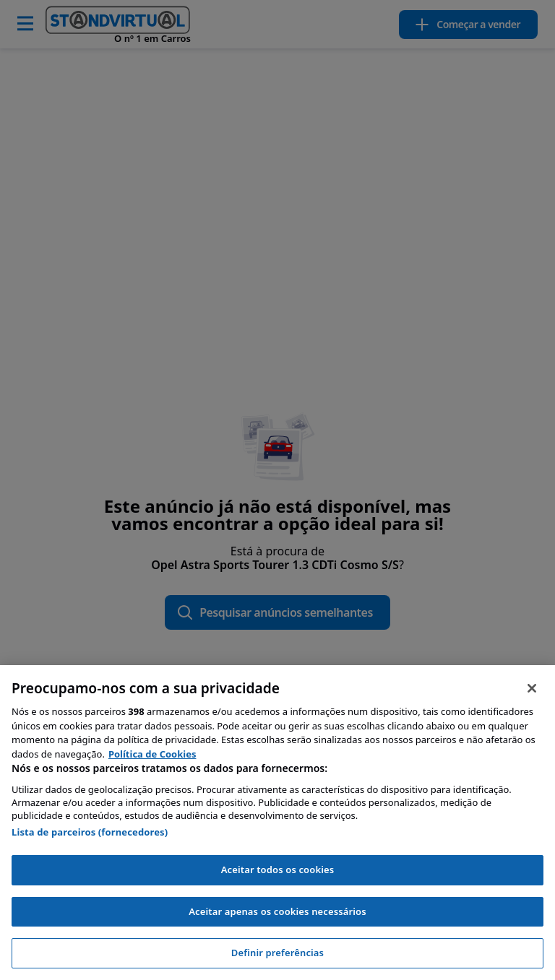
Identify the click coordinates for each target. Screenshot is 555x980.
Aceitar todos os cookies (278, 870)
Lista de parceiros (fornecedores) (90, 832)
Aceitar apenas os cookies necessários (277, 911)
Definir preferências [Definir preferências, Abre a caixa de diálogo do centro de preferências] (277, 953)
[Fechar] (532, 688)
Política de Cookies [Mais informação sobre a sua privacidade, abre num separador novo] (152, 754)
